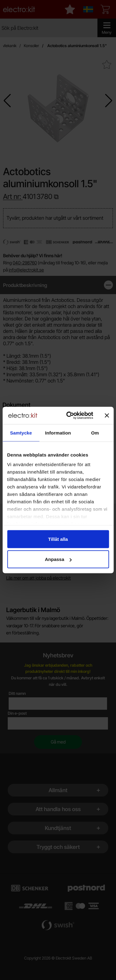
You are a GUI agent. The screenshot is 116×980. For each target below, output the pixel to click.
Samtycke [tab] (21, 433)
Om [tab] (95, 433)
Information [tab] (58, 433)
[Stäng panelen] (107, 415)
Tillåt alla (58, 539)
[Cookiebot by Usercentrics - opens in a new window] (69, 416)
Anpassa (58, 559)
